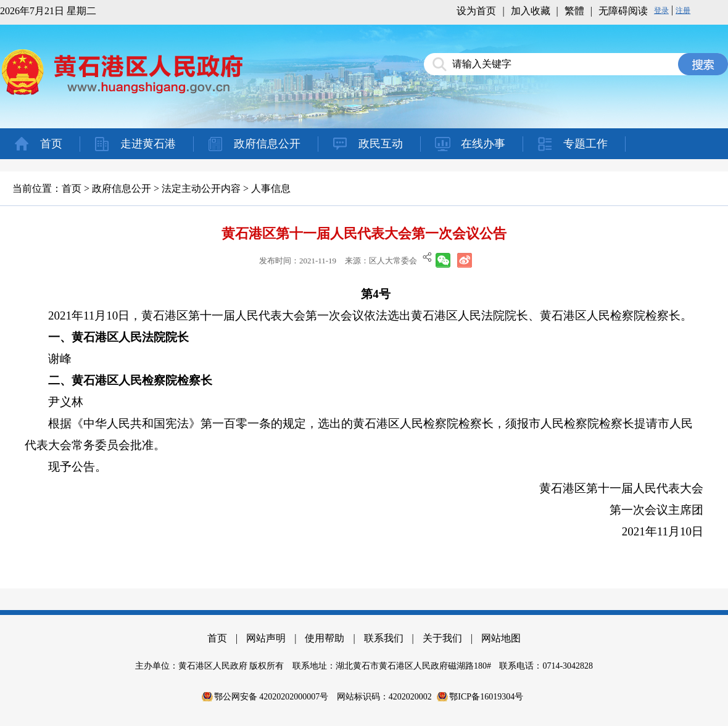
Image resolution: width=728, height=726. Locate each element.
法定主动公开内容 (201, 188)
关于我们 (442, 638)
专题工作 (585, 144)
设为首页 (476, 11)
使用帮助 (325, 638)
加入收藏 (531, 11)
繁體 (574, 11)
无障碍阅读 (623, 11)
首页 (51, 144)
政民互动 (381, 144)
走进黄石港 (148, 144)
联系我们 (384, 638)
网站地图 (501, 638)
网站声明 (266, 638)
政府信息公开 (267, 144)
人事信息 (271, 188)
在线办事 (483, 144)
